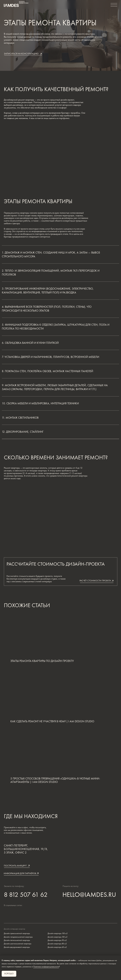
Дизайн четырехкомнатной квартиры (18, 937)
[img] (19, 912)
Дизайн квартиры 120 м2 (57, 937)
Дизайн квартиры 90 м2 (57, 940)
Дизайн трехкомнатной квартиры (17, 933)
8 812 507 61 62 (26, 895)
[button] (23, 54)
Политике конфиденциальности (46, 967)
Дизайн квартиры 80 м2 (57, 944)
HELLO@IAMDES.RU (89, 895)
